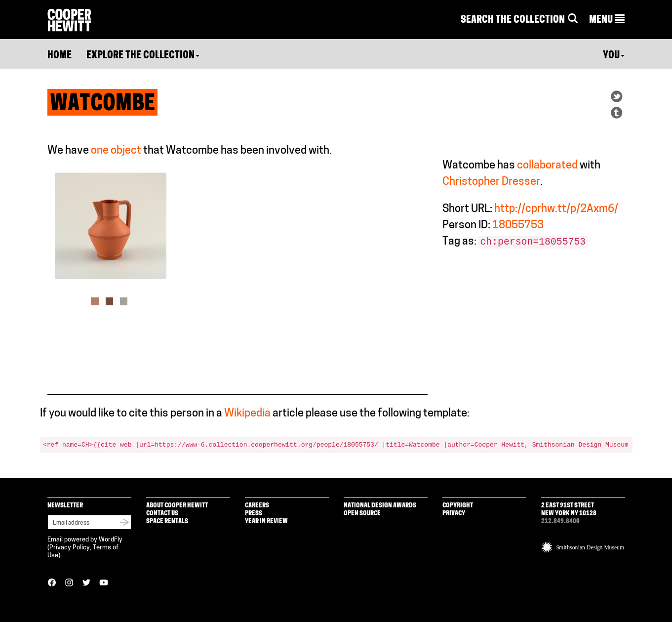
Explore (143, 56)
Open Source (362, 514)
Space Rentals (167, 521)
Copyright (458, 506)
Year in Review (266, 521)
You (614, 56)
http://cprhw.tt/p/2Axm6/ (556, 209)
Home (59, 56)
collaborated (547, 166)
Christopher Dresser (491, 182)
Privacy (454, 514)
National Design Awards (380, 506)
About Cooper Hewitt (177, 506)
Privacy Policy (70, 548)
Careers (257, 506)
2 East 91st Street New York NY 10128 (569, 510)
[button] (607, 20)
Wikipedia (247, 414)
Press (254, 514)
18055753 (518, 226)
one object (116, 151)
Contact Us (162, 514)
